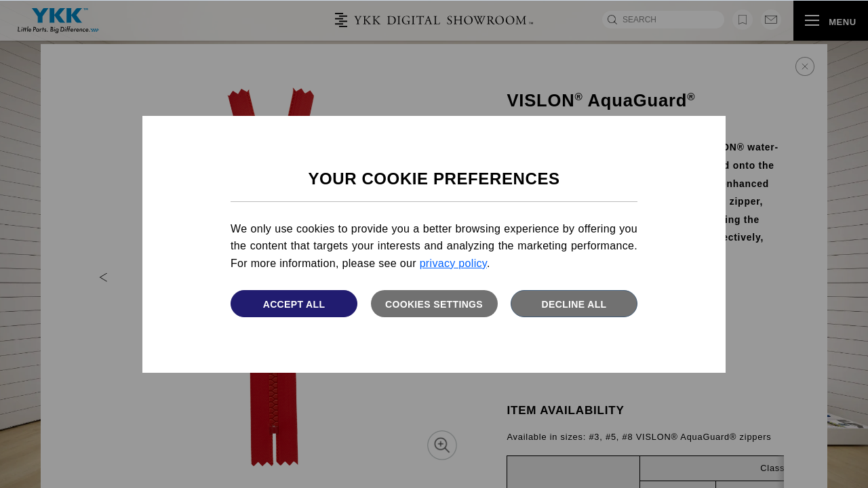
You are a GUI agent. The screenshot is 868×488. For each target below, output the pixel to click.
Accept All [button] (294, 304)
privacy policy (453, 263)
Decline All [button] (574, 304)
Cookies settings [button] (434, 304)
